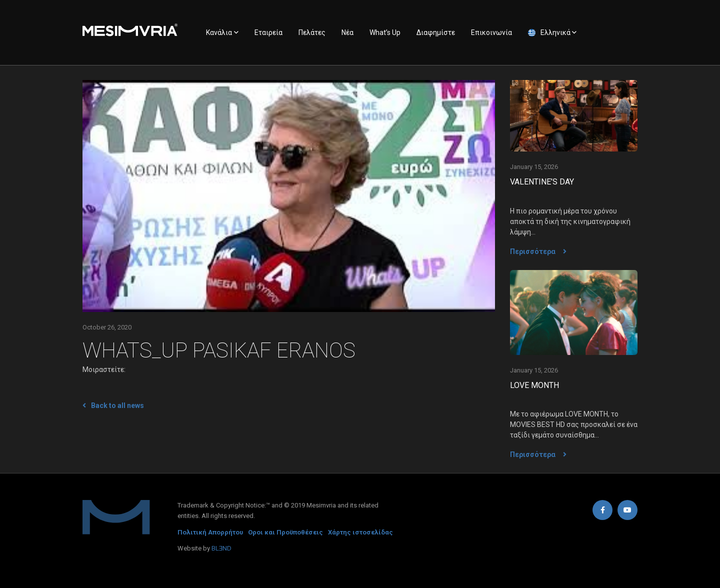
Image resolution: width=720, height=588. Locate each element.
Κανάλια (219, 32)
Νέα (347, 32)
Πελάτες (312, 32)
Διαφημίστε (436, 32)
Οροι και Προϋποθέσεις (285, 532)
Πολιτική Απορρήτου (210, 532)
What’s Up (385, 32)
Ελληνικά (555, 32)
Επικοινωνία (491, 32)
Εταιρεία (268, 32)
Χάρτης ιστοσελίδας (360, 532)
